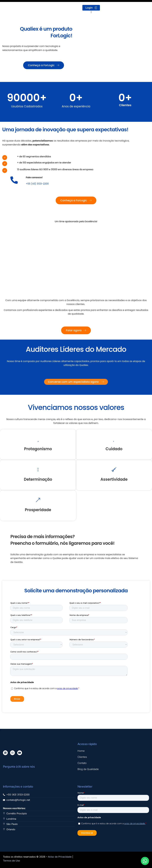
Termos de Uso (12, 861)
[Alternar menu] (91, 12)
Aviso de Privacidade (60, 857)
